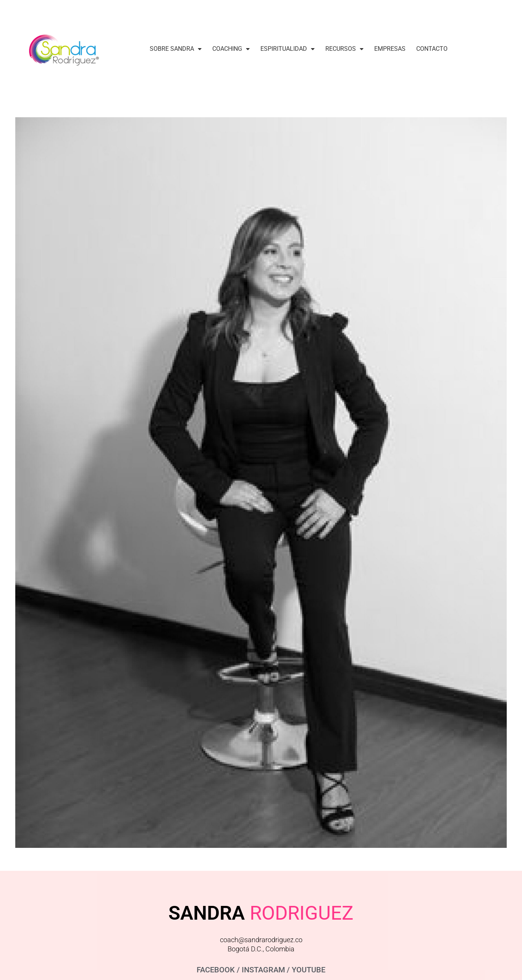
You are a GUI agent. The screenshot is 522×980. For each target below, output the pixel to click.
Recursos (344, 49)
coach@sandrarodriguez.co (261, 940)
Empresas (390, 49)
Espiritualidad (288, 49)
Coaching (231, 49)
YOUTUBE (309, 970)
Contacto (432, 49)
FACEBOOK (216, 970)
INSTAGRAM (263, 970)
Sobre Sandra (176, 49)
